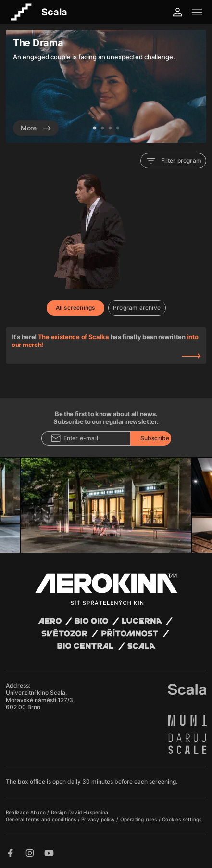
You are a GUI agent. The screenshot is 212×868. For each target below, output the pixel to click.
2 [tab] (102, 128)
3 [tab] (110, 128)
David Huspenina (88, 812)
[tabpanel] (106, 86)
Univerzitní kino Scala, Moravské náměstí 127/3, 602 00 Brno (40, 700)
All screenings (75, 308)
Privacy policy (99, 819)
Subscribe (155, 438)
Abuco (38, 812)
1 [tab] (95, 128)
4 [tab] (118, 128)
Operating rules (139, 819)
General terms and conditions (42, 819)
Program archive (137, 308)
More (36, 128)
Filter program (173, 161)
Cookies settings (182, 819)
